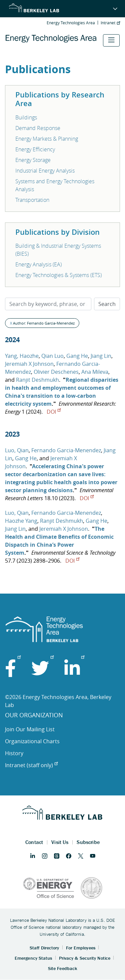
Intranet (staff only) (31, 765)
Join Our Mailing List (30, 729)
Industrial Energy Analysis (45, 171)
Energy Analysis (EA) (38, 264)
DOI (54, 412)
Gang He (77, 356)
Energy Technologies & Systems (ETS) (58, 275)
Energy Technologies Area (71, 23)
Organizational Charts (32, 741)
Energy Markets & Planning (47, 139)
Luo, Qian (17, 450)
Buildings (26, 117)
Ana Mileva (95, 372)
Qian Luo (52, 356)
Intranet (110, 23)
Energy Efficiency (35, 149)
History (14, 753)
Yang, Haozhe (22, 356)
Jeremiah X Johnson (29, 364)
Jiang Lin (101, 356)
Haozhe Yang (21, 521)
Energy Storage (33, 160)
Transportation (32, 200)
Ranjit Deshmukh (37, 380)
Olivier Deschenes (56, 372)
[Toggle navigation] (111, 40)
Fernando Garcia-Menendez (66, 450)
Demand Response (38, 128)
